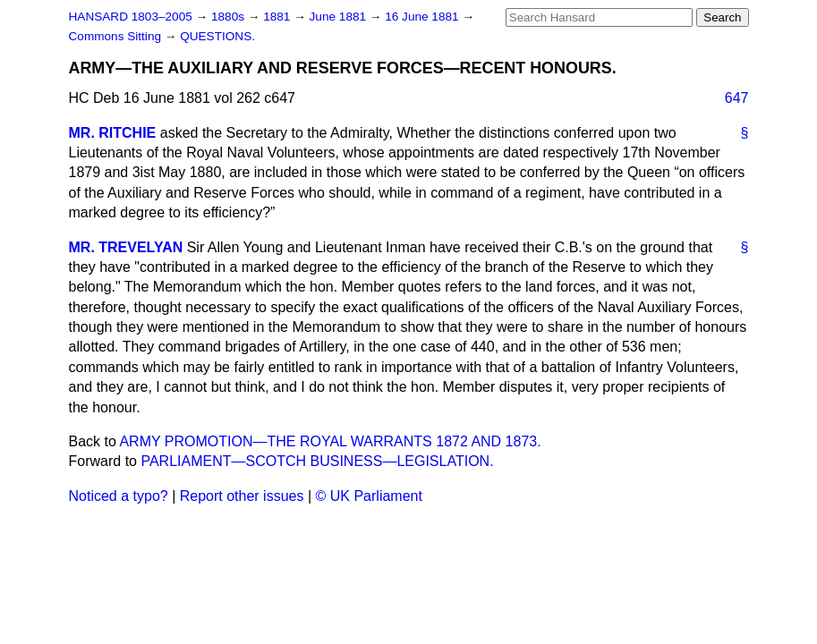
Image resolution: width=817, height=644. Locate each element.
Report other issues (242, 496)
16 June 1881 (423, 17)
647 (737, 98)
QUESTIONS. (217, 36)
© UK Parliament (369, 496)
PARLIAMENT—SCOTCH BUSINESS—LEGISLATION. (317, 461)
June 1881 (340, 17)
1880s (230, 17)
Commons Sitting (117, 36)
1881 (278, 17)
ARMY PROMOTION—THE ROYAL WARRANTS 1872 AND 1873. (330, 441)
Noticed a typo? (119, 496)
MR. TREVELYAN (126, 247)
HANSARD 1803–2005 (131, 17)
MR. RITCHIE (113, 133)
